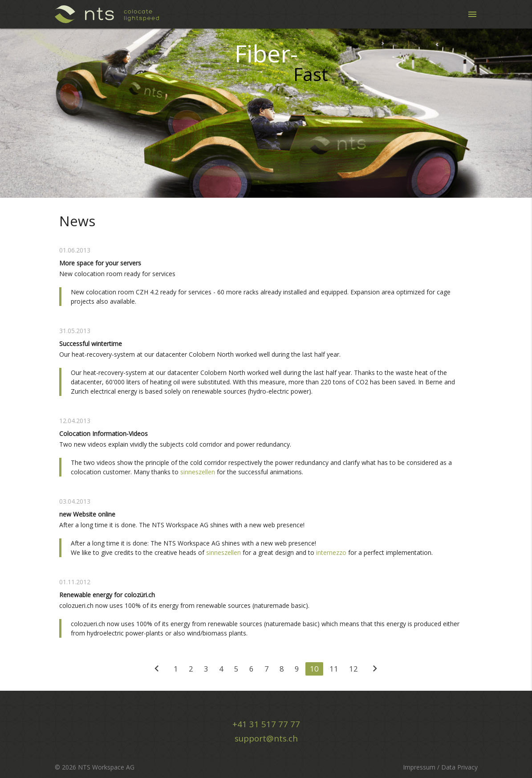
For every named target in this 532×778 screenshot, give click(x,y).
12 (353, 669)
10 (314, 669)
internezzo (331, 552)
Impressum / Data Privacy (440, 767)
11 (334, 669)
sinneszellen (198, 472)
